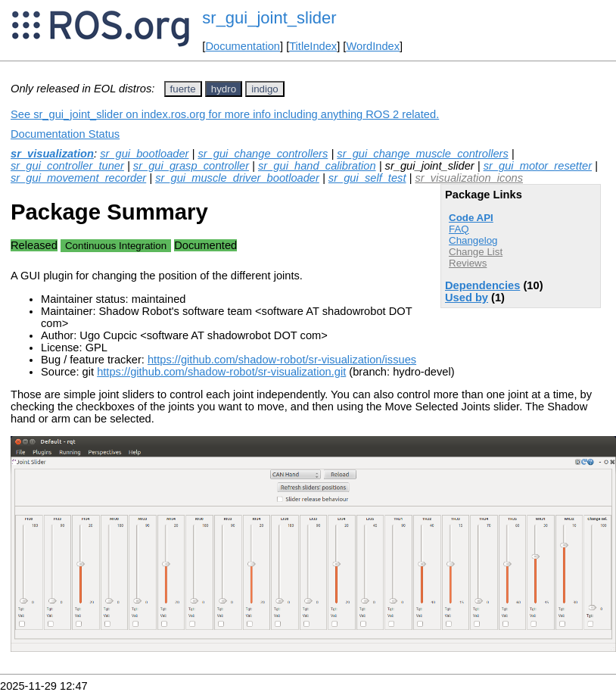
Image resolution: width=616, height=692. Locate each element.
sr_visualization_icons (469, 178)
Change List (476, 252)
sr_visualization (52, 154)
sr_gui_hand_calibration (317, 166)
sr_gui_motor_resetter (538, 166)
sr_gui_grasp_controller (191, 166)
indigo (265, 89)
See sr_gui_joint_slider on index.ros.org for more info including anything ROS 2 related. (225, 114)
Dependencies (482, 285)
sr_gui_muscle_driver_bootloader (237, 178)
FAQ (459, 229)
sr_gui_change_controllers (263, 154)
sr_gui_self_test (367, 178)
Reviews (468, 263)
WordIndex (373, 46)
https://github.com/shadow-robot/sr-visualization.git (221, 372)
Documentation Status (65, 134)
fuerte (183, 89)
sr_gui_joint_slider (269, 18)
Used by (467, 298)
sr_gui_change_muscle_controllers (423, 154)
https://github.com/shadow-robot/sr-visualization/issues (282, 360)
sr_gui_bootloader (144, 154)
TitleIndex (313, 46)
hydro (224, 89)
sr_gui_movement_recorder (78, 178)
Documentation (243, 46)
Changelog (473, 240)
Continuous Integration (116, 246)
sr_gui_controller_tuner (67, 166)
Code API (471, 218)
